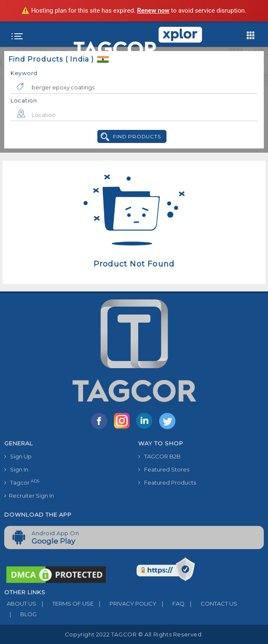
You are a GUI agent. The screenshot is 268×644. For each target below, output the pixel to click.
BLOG (20, 614)
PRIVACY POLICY (125, 604)
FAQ (170, 604)
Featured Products (167, 482)
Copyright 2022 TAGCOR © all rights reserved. (134, 634)
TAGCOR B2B (159, 456)
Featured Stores (164, 469)
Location (24, 100)
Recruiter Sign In (29, 496)
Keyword (24, 73)
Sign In (16, 469)
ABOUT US (20, 604)
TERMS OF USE (65, 604)
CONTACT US (211, 604)
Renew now (153, 11)
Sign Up (18, 456)
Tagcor (22, 482)
